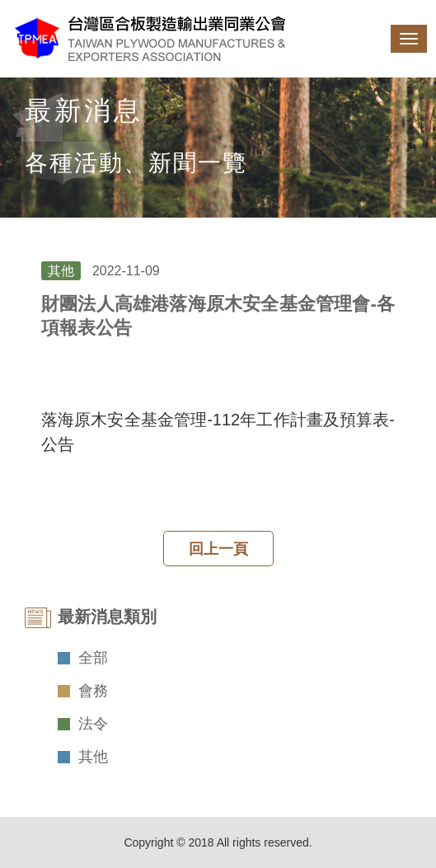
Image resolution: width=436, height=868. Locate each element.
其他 (93, 757)
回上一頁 (218, 549)
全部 (93, 658)
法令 (93, 724)
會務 (93, 691)
